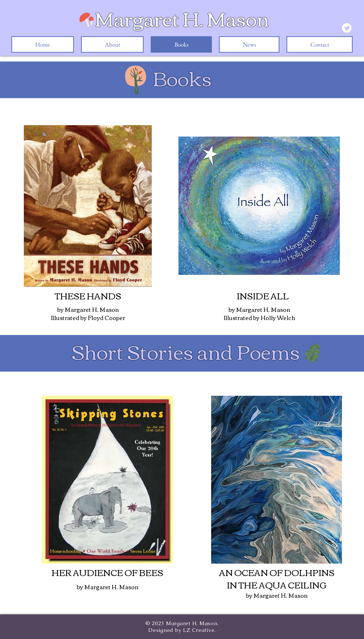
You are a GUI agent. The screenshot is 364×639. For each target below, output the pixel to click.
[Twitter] (347, 28)
